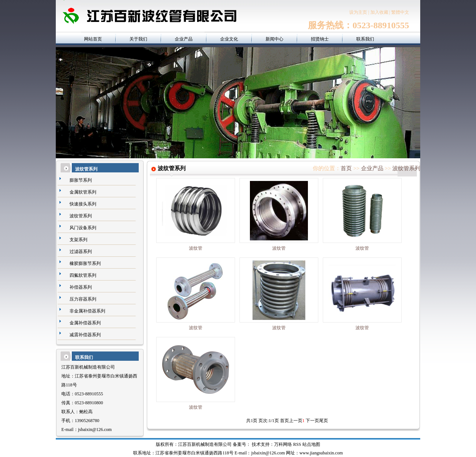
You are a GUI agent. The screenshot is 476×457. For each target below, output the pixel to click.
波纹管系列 (406, 168)
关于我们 (138, 39)
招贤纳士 (320, 39)
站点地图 (311, 444)
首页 (346, 168)
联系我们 (365, 39)
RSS (297, 444)
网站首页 (93, 39)
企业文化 (229, 39)
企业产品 (184, 39)
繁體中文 (400, 12)
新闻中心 (274, 39)
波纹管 (196, 248)
